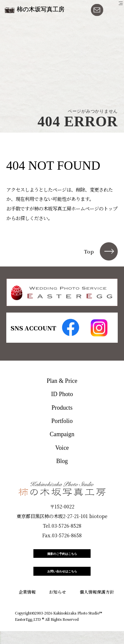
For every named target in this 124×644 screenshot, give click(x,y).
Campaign (62, 434)
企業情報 (27, 604)
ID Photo (62, 394)
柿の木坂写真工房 (41, 9)
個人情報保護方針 (97, 604)
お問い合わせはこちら (62, 581)
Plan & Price (62, 381)
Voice (62, 448)
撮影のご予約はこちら (62, 557)
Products (62, 408)
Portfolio (62, 421)
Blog (62, 461)
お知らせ (58, 604)
